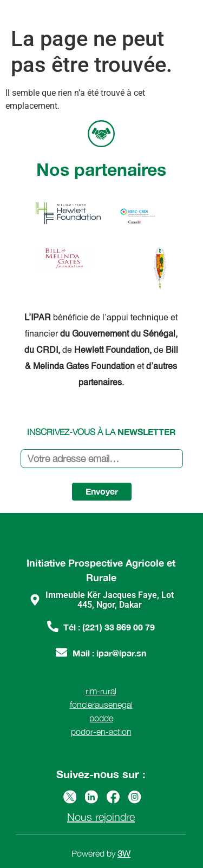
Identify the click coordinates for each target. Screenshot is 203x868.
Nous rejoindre (101, 817)
